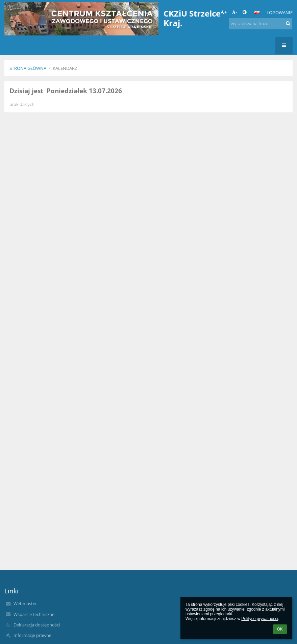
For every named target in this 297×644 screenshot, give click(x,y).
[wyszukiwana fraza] (261, 24)
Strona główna (28, 68)
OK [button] (280, 629)
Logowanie (280, 12)
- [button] (234, 12)
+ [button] (224, 12)
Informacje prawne (32, 635)
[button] (257, 12)
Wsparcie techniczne (34, 614)
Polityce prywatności (260, 619)
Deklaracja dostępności (37, 625)
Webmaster (25, 603)
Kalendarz (65, 68)
